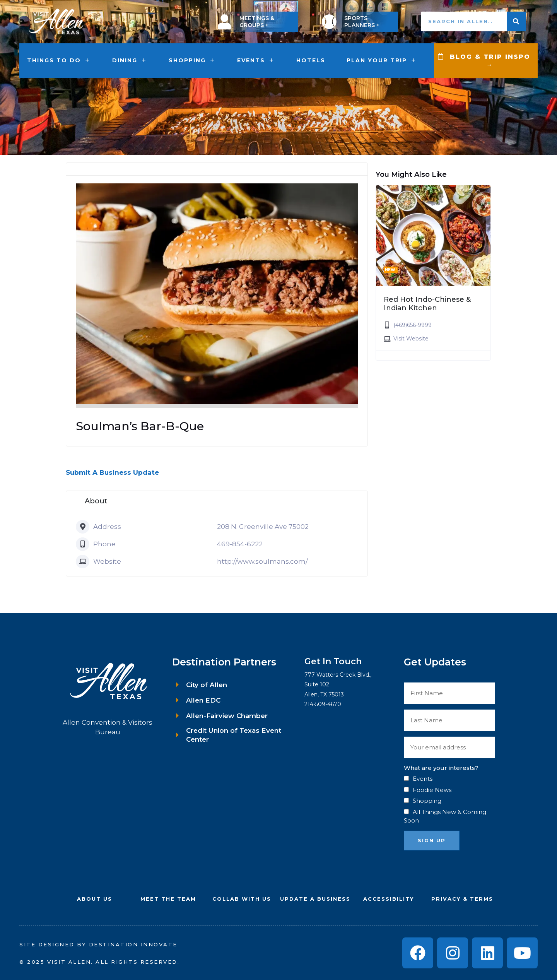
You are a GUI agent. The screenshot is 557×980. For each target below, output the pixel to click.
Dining (130, 60)
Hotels (311, 60)
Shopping (192, 60)
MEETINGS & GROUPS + (257, 22)
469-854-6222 (240, 544)
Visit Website (411, 339)
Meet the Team (168, 899)
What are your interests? (441, 768)
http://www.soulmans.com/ (262, 561)
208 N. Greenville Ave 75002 (263, 527)
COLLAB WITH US (242, 899)
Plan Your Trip (382, 60)
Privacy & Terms (462, 899)
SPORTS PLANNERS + (362, 22)
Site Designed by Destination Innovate (98, 944)
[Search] (516, 21)
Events (256, 60)
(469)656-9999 (413, 325)
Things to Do (59, 60)
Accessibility (389, 899)
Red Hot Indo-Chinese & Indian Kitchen (427, 304)
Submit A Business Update (112, 472)
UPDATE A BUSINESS (315, 899)
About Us (95, 899)
